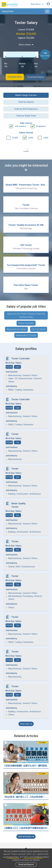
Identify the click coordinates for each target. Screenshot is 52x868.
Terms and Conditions (33, 857)
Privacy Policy (13, 857)
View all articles (26, 836)
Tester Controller (26, 323)
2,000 (46, 137)
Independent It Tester (26, 335)
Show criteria (26, 45)
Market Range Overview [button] (26, 95)
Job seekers (20, 126)
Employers (41, 126)
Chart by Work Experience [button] (26, 109)
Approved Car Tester (16, 329)
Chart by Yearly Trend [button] (26, 115)
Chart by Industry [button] (26, 102)
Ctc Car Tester (39, 329)
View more (26, 724)
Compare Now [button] (15, 77)
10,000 (15, 137)
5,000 (31, 137)
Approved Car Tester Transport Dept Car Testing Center (26, 315)
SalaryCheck (8, 11)
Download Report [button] (36, 77)
